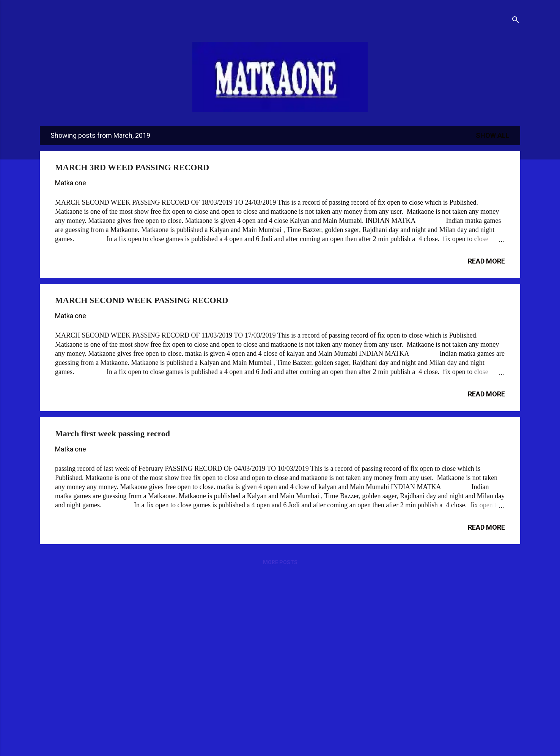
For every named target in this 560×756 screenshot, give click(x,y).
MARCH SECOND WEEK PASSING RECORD (142, 300)
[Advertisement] (261, 633)
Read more (486, 261)
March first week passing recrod (112, 433)
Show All (493, 135)
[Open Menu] (40, 16)
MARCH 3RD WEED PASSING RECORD (132, 167)
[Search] (516, 21)
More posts (280, 562)
